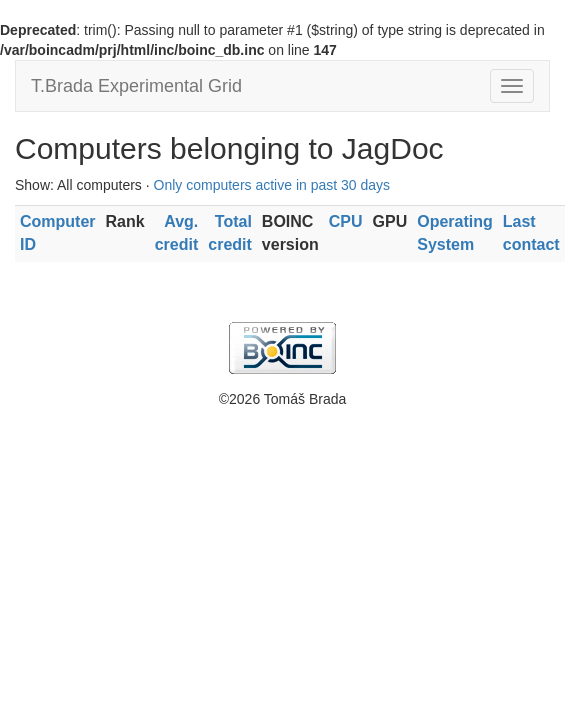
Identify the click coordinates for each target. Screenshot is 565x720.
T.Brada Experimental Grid (136, 86)
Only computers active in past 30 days (272, 185)
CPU (346, 221)
